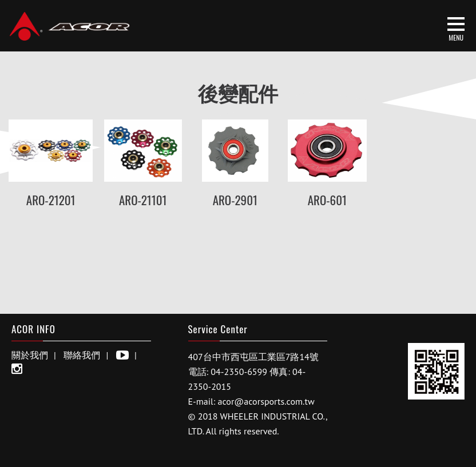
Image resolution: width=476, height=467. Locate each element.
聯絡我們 (82, 355)
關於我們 (30, 355)
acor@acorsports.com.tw (266, 401)
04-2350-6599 (239, 372)
